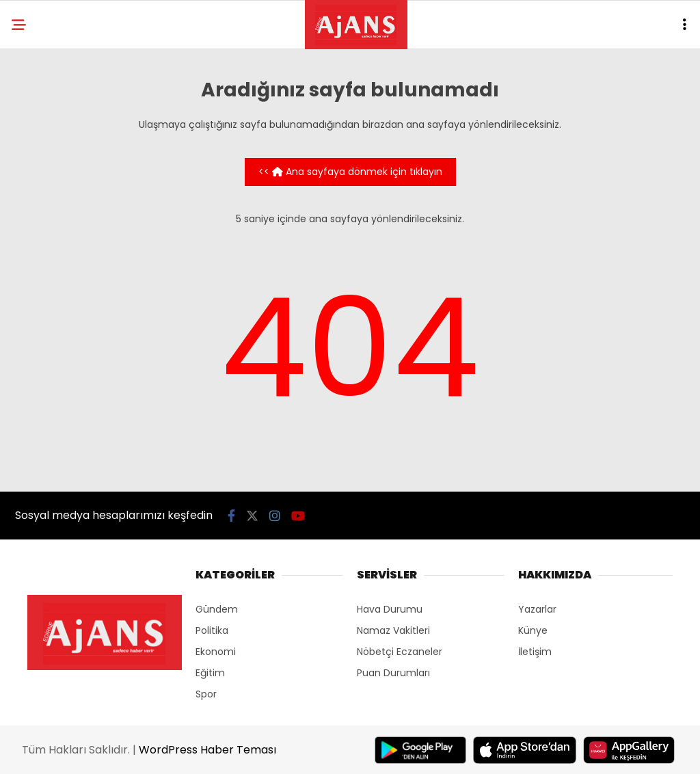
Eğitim (210, 673)
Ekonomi (216, 652)
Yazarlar (537, 609)
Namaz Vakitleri (393, 630)
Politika (212, 630)
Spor (206, 694)
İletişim (535, 652)
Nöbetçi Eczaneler (400, 652)
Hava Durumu (390, 609)
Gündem (217, 609)
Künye (533, 630)
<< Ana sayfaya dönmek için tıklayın (350, 172)
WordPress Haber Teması (207, 750)
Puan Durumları (393, 673)
